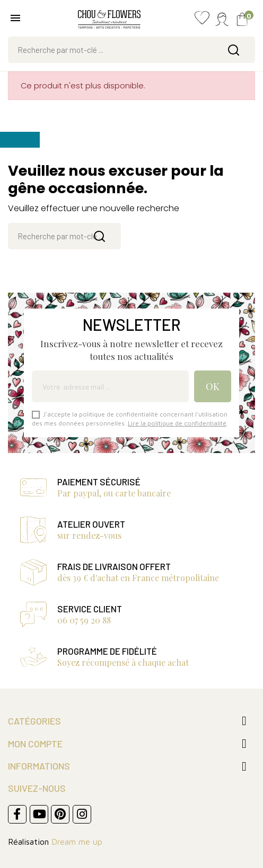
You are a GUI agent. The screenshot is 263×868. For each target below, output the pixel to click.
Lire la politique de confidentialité (177, 423)
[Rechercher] (131, 50)
